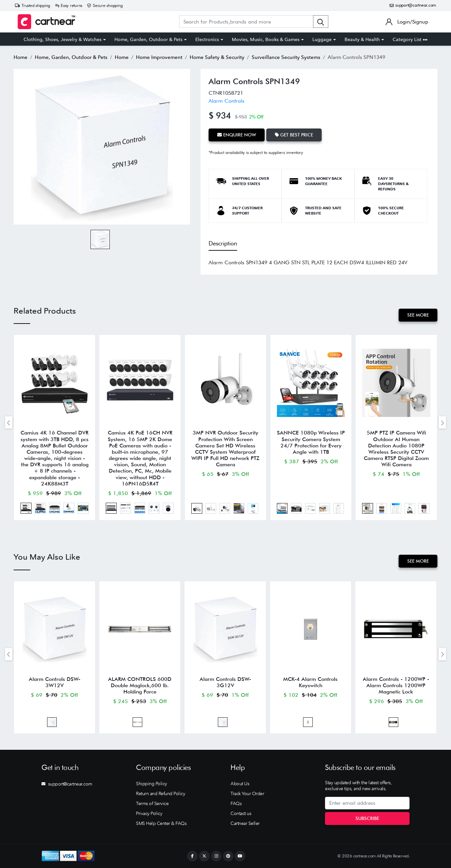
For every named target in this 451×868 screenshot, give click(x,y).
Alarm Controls (226, 101)
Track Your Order (247, 793)
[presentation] (9, 422)
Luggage (322, 39)
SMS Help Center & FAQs (161, 823)
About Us (240, 784)
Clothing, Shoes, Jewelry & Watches (63, 39)
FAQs (236, 803)
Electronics (207, 39)
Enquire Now (237, 135)
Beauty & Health (362, 39)
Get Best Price (294, 135)
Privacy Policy (149, 813)
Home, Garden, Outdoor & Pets (148, 39)
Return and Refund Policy (161, 793)
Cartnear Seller (245, 823)
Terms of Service (152, 803)
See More (418, 315)
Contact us (241, 813)
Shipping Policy (152, 784)
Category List (410, 39)
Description (223, 243)
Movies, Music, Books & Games (266, 39)
